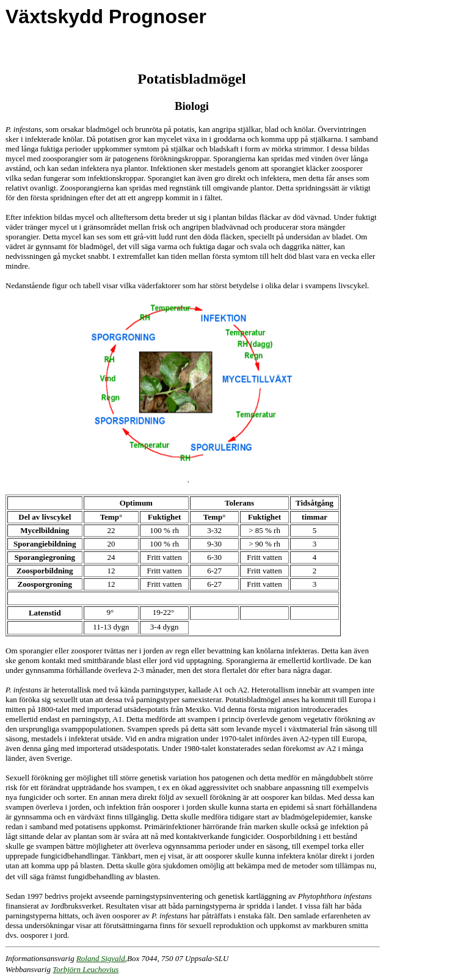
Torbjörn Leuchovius (85, 969)
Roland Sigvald (101, 958)
